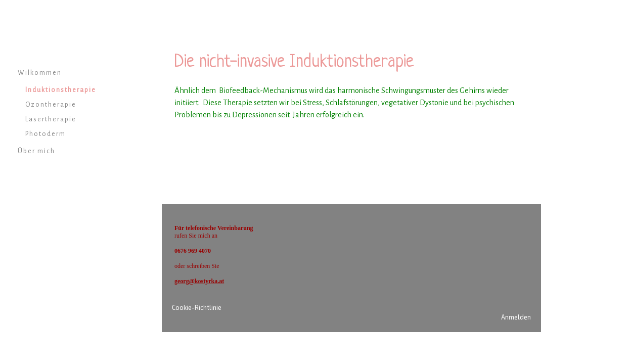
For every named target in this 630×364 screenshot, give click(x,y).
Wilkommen (40, 73)
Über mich (36, 151)
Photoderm (46, 134)
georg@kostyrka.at (199, 281)
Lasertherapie (51, 119)
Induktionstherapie (61, 90)
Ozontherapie (51, 105)
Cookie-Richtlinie (197, 307)
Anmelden (516, 317)
